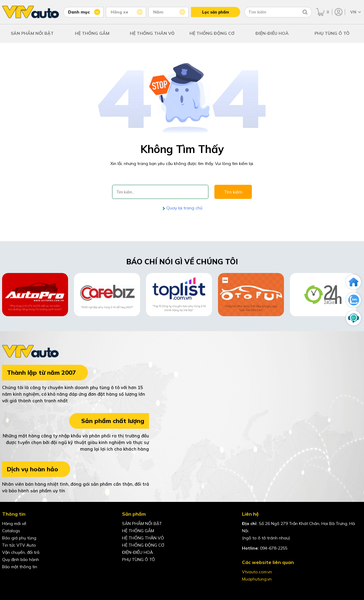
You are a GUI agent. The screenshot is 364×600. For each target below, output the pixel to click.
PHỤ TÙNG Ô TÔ (332, 33)
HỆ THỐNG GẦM (92, 33)
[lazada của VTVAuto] (45, 580)
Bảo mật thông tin (20, 567)
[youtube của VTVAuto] (19, 580)
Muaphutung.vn (257, 579)
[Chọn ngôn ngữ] (355, 12)
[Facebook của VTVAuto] (7, 580)
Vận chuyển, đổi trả (21, 552)
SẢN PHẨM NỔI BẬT (32, 33)
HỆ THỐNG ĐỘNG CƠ (212, 33)
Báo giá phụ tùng (19, 538)
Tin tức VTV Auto (19, 545)
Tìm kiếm (233, 192)
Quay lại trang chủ (184, 208)
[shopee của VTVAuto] (32, 580)
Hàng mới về (14, 523)
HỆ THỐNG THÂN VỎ (152, 33)
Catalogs (11, 531)
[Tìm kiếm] (305, 12)
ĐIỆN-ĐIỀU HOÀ (272, 33)
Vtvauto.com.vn (257, 572)
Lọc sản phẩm (216, 12)
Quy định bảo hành (21, 559)
